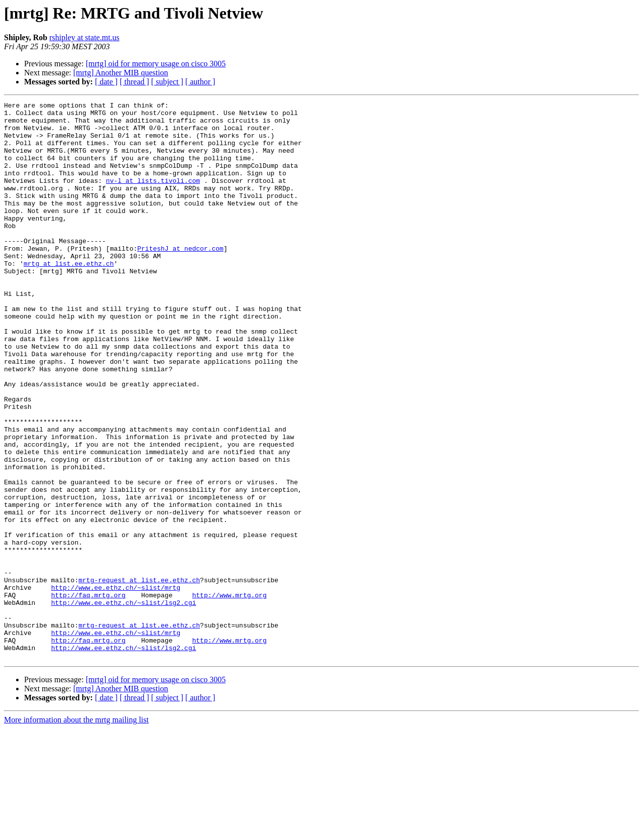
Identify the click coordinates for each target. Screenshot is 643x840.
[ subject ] (167, 82)
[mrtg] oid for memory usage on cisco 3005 (156, 64)
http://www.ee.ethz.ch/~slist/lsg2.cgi (124, 703)
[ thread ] (134, 82)
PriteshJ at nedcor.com (180, 278)
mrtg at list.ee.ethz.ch (69, 296)
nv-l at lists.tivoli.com (153, 197)
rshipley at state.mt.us (84, 37)
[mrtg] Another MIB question (121, 73)
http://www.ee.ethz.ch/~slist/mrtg (116, 685)
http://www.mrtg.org (229, 694)
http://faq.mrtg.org (88, 694)
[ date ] (106, 82)
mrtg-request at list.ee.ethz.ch (139, 676)
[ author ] (200, 82)
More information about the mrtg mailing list (76, 831)
